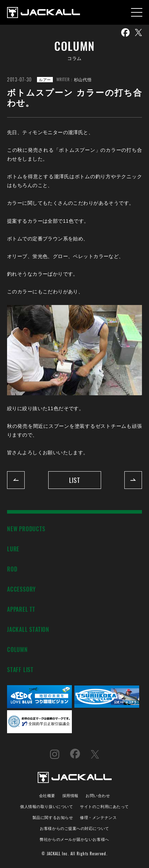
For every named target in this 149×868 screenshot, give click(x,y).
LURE (13, 549)
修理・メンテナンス (98, 817)
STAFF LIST (20, 669)
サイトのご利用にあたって (104, 806)
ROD (12, 569)
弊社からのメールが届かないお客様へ (74, 839)
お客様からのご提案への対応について (74, 828)
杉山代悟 (83, 79)
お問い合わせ (98, 795)
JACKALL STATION (28, 629)
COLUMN (17, 649)
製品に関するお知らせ (53, 817)
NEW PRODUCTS (26, 529)
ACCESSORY (21, 589)
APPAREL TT (21, 609)
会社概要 (47, 795)
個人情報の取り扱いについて (46, 806)
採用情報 (70, 795)
